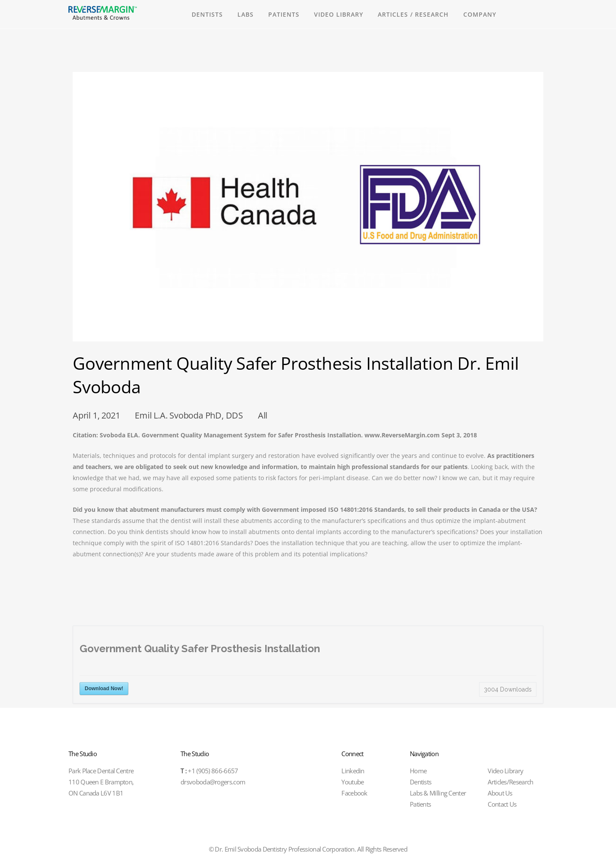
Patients (420, 804)
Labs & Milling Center (438, 793)
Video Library (505, 771)
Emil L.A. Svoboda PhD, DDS (189, 415)
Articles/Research (510, 782)
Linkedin (353, 771)
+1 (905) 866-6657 (209, 771)
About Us (500, 793)
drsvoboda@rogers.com (213, 782)
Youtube (352, 782)
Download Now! (104, 689)
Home (418, 771)
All (263, 415)
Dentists (421, 782)
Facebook (354, 793)
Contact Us (502, 804)
